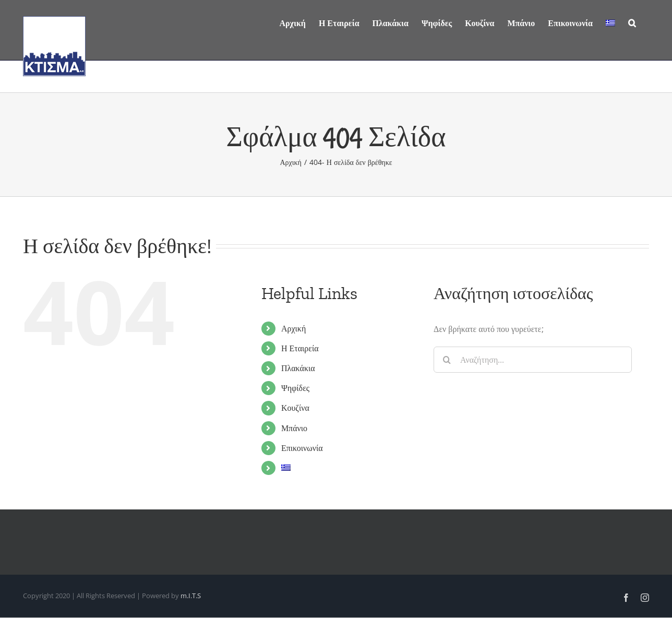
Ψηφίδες (295, 388)
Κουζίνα (295, 408)
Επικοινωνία (302, 448)
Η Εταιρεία (300, 348)
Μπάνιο (294, 428)
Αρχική (293, 328)
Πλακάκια (298, 368)
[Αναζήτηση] (632, 22)
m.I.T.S (191, 596)
